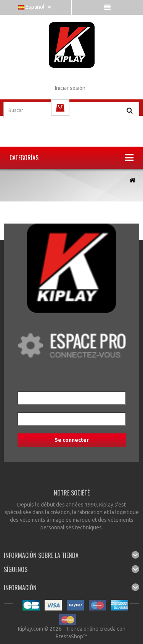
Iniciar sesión (70, 88)
